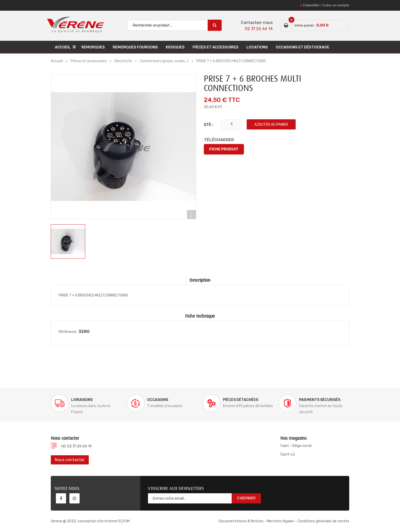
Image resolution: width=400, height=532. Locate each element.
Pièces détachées (241, 400)
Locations (257, 47)
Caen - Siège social (296, 446)
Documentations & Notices (241, 521)
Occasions (158, 400)
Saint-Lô (288, 454)
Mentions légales (280, 521)
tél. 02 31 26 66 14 (76, 446)
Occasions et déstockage (303, 47)
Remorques (93, 47)
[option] (68, 242)
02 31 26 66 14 (259, 29)
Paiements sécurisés (320, 400)
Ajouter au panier (271, 125)
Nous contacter (70, 460)
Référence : (68, 332)
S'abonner (246, 498)
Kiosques (175, 47)
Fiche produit (224, 149)
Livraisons (82, 400)
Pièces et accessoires (216, 47)
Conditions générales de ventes (323, 521)
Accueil (63, 47)
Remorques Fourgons (135, 47)
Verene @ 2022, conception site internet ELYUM (90, 521)
